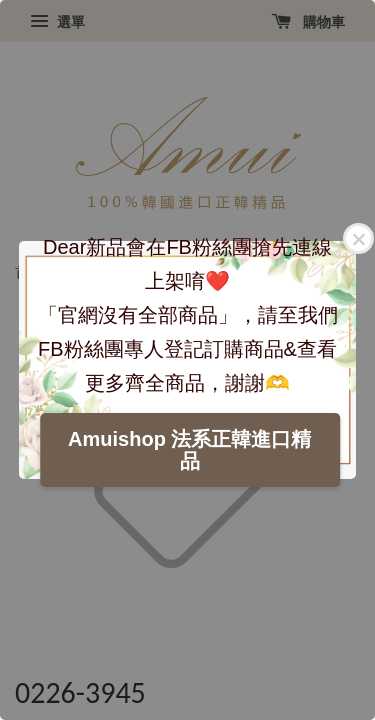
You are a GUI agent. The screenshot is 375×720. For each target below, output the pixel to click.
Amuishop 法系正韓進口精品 (189, 450)
